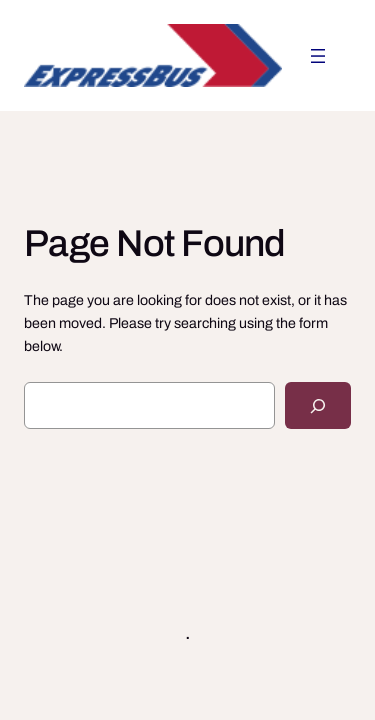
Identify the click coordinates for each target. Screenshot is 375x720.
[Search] (318, 405)
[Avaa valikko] (318, 56)
